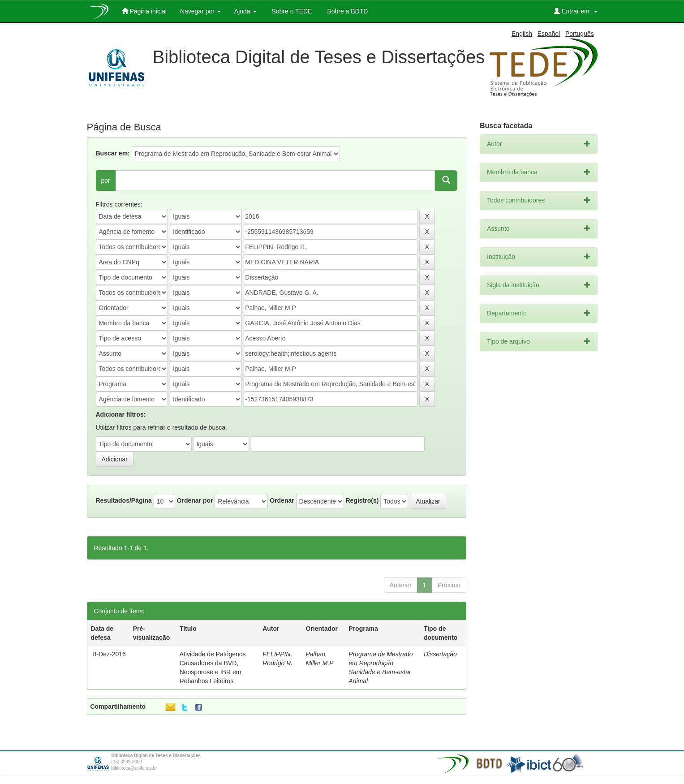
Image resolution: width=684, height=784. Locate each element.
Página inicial (144, 11)
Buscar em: (113, 153)
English (522, 34)
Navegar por (200, 11)
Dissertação (440, 654)
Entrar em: (575, 11)
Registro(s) (362, 500)
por (106, 181)
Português (580, 34)
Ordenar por (195, 500)
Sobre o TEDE (291, 11)
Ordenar (282, 500)
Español (549, 34)
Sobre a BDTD (346, 11)
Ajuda (245, 11)
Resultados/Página (124, 500)
